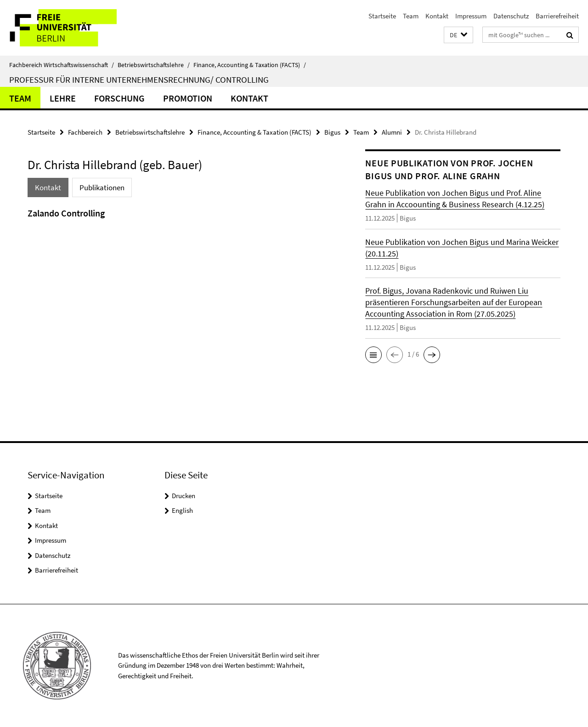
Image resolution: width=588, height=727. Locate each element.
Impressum (471, 16)
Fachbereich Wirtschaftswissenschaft (62, 65)
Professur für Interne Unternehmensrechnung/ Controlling (139, 80)
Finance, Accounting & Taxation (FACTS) (250, 65)
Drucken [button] (184, 496)
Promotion (188, 98)
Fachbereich (85, 132)
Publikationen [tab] (102, 187)
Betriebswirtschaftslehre (154, 65)
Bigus (332, 132)
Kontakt (437, 16)
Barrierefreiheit (557, 16)
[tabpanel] (180, 225)
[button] (458, 35)
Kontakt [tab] (48, 187)
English (182, 510)
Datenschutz (511, 16)
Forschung (119, 98)
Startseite (382, 16)
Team (411, 16)
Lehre (63, 98)
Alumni (392, 132)
